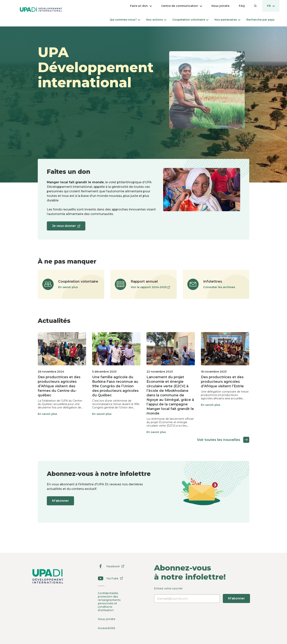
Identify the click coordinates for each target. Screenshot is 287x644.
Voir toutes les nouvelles (223, 440)
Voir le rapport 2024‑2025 (150, 287)
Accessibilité (106, 627)
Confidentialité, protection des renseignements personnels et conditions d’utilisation (109, 602)
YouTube (109, 578)
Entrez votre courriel (203, 595)
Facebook (109, 566)
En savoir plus (68, 287)
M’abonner (61, 501)
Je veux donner (67, 227)
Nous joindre (107, 619)
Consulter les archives (219, 287)
